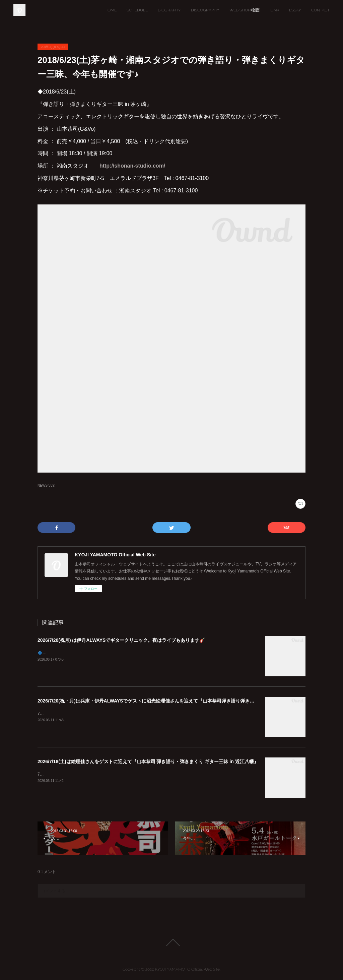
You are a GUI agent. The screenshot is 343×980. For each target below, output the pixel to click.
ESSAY (295, 10)
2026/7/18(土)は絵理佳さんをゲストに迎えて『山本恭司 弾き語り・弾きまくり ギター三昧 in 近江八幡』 (148, 761)
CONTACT (320, 10)
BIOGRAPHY (169, 10)
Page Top (171, 942)
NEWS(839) (46, 485)
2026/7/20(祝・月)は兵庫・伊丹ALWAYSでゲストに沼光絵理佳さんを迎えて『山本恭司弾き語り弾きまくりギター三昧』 (165, 701)
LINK (275, 10)
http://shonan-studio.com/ (132, 166)
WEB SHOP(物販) (245, 10)
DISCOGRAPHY (205, 10)
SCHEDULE (137, 10)
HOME (111, 10)
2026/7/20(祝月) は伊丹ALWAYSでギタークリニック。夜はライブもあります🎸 (121, 640)
